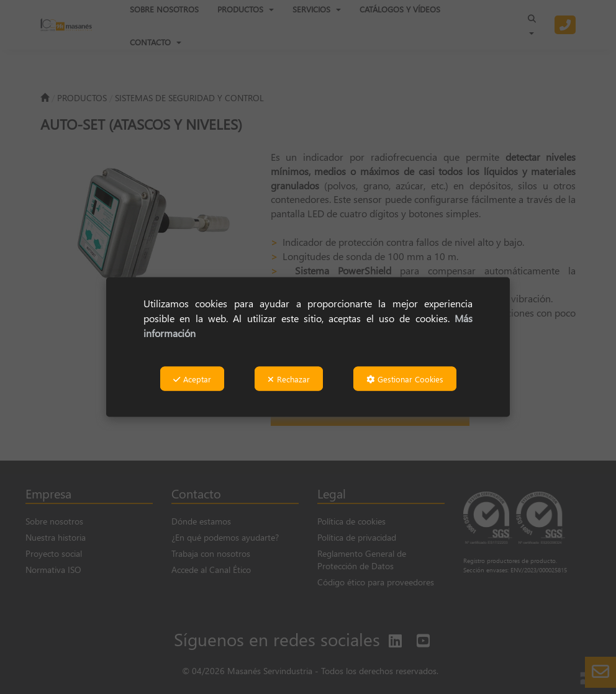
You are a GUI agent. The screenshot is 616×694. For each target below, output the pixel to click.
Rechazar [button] (289, 379)
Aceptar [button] (192, 379)
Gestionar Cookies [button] (405, 379)
